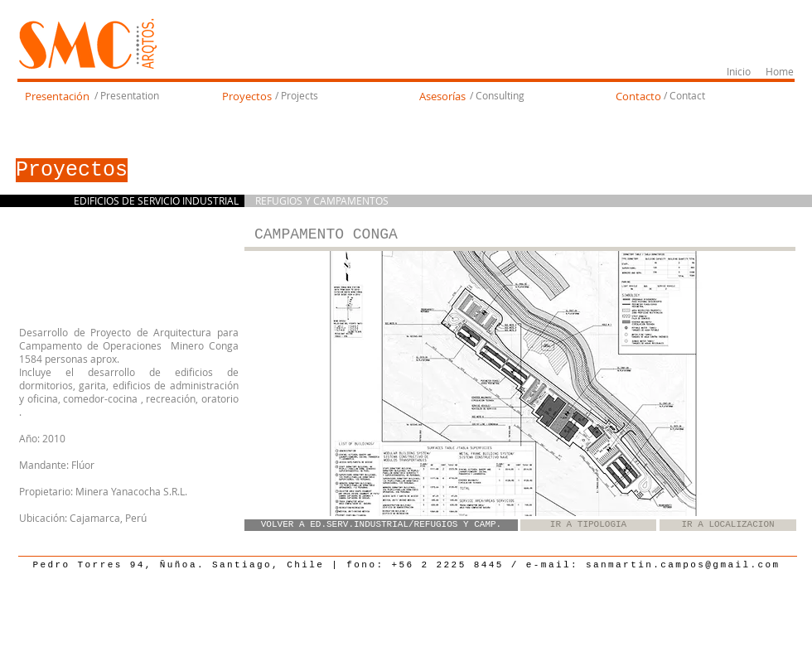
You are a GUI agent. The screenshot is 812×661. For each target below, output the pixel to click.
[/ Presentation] (126, 96)
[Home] (779, 72)
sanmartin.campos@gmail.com (683, 565)
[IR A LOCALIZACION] (728, 525)
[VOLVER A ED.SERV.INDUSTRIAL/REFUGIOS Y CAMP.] (381, 525)
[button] (520, 384)
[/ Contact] (684, 96)
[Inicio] (739, 72)
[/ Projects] (296, 96)
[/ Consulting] (497, 96)
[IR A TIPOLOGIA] (588, 525)
